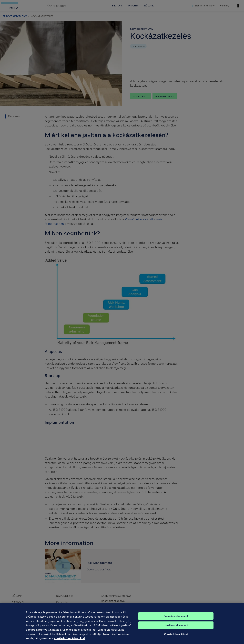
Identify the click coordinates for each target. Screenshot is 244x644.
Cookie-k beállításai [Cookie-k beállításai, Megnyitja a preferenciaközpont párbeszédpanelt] (176, 637)
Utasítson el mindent (176, 628)
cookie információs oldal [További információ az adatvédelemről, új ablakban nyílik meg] (70, 641)
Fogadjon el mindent (176, 618)
